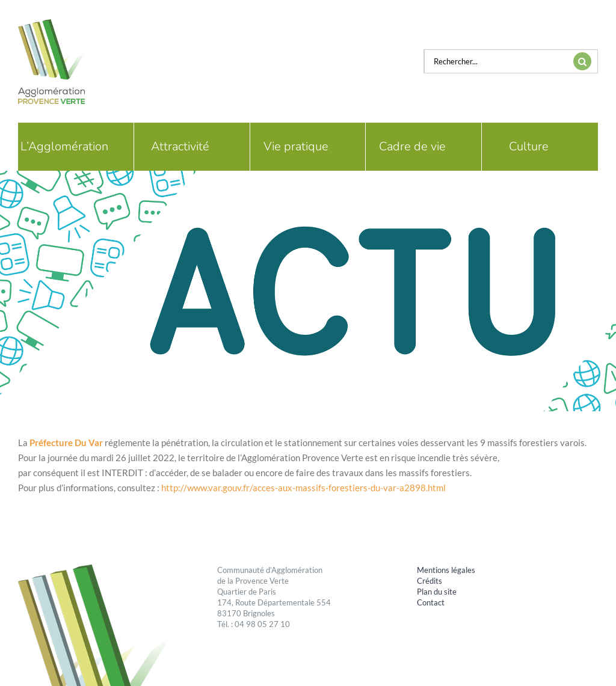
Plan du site (437, 592)
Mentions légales (446, 570)
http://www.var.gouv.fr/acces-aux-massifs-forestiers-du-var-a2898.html (303, 488)
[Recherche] (582, 61)
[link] (66, 443)
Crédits (430, 581)
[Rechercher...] (496, 61)
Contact (431, 602)
